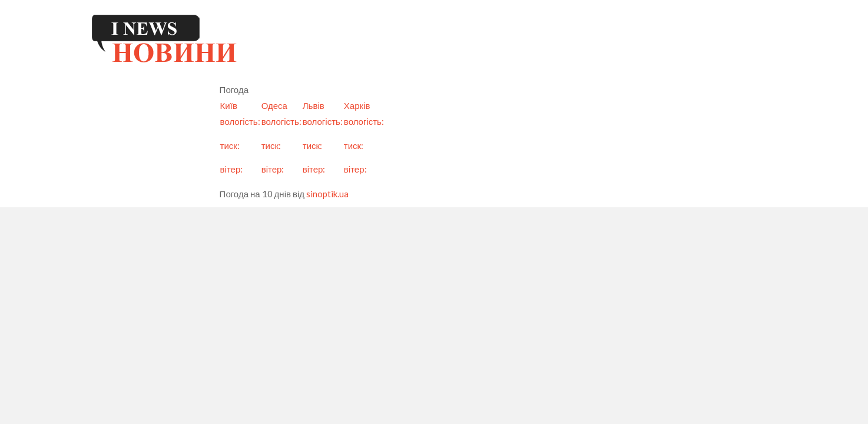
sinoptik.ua (327, 194)
